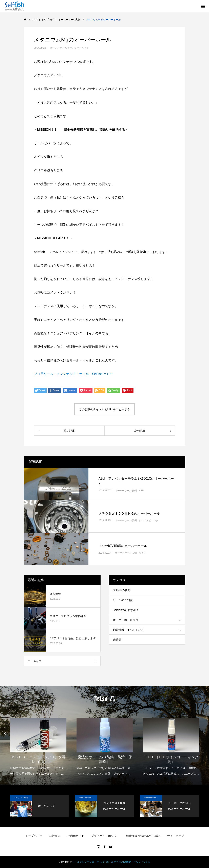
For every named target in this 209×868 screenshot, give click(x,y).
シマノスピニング (149, 520)
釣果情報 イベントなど (128, 630)
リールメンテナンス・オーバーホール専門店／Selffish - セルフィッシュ (111, 862)
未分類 (117, 640)
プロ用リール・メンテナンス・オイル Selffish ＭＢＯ (74, 374)
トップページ (34, 836)
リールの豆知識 (123, 600)
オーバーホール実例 (61, 48)
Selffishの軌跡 (122, 590)
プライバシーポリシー (105, 836)
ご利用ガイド (76, 836)
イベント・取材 (21, 798)
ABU (141, 491)
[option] (38, 744)
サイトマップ (175, 836)
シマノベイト (82, 48)
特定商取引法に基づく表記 (143, 836)
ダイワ (143, 553)
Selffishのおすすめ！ (126, 610)
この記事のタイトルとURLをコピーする (104, 409)
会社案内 (55, 836)
